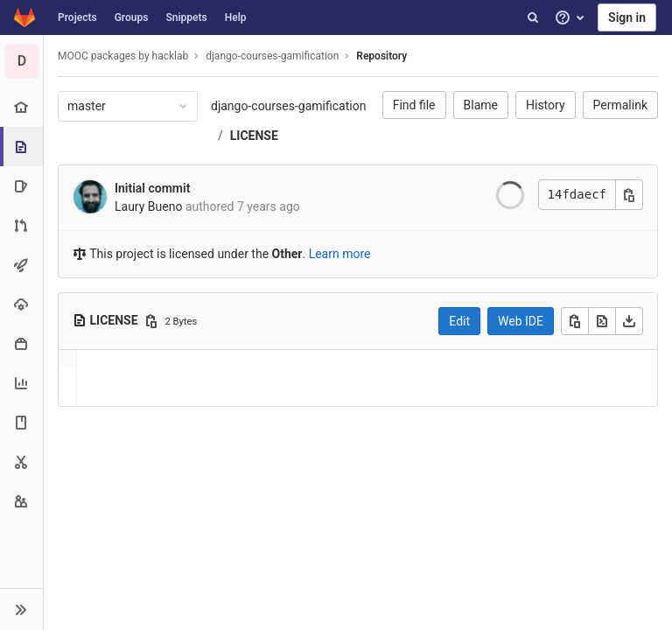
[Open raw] (602, 321)
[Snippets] (21, 462)
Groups (132, 17)
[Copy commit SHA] (629, 195)
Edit (459, 321)
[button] (21, 609)
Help (236, 17)
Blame (481, 105)
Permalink (620, 105)
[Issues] (21, 186)
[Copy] (575, 321)
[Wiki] (21, 422)
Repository (381, 56)
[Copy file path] (151, 321)
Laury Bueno (148, 206)
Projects (77, 17)
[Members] (21, 501)
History (546, 105)
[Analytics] (21, 383)
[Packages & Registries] (21, 343)
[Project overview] (21, 107)
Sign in (627, 17)
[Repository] (23, 147)
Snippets (186, 17)
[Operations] (21, 304)
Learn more (340, 254)
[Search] (533, 17)
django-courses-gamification (288, 106)
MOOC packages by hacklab (123, 56)
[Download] (629, 321)
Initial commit (152, 188)
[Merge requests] (21, 225)
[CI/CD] (21, 265)
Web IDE (521, 321)
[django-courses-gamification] (22, 61)
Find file (414, 105)
